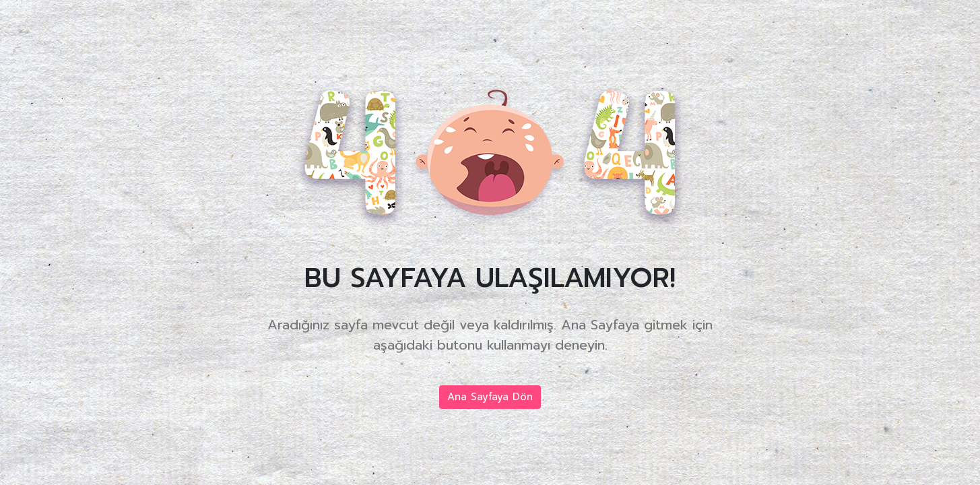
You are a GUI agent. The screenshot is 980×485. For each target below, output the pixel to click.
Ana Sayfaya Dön (490, 397)
